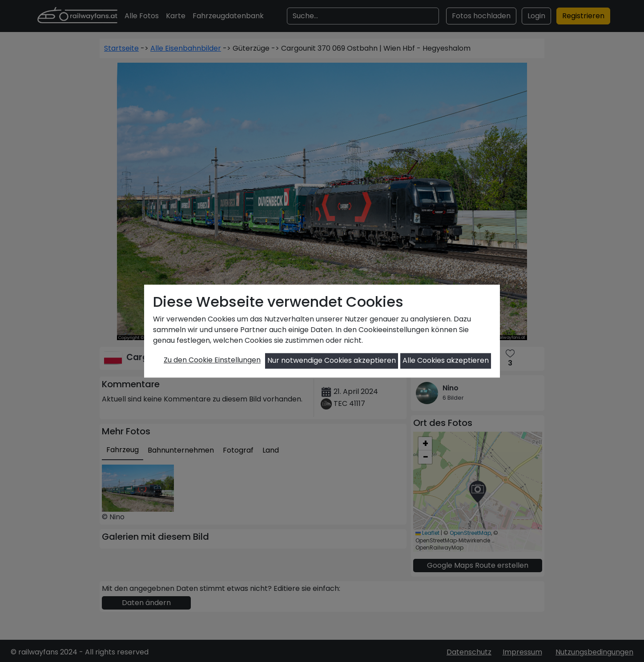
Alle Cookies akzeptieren (446, 361)
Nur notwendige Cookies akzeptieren (332, 361)
